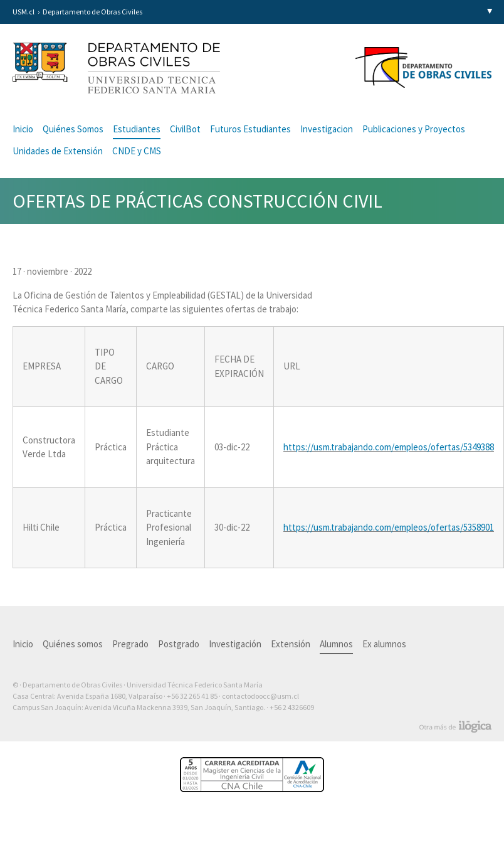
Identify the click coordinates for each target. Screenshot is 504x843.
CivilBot (185, 129)
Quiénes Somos (73, 129)
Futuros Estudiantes (250, 129)
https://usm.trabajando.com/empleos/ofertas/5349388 (389, 447)
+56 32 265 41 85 (192, 696)
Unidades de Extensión (58, 151)
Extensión (291, 644)
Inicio (23, 129)
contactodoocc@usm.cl (260, 696)
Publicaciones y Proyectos (414, 129)
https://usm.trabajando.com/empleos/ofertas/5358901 (389, 527)
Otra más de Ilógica (455, 727)
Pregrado (130, 644)
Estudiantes (137, 129)
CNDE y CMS (137, 151)
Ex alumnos (384, 644)
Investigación (235, 644)
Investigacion (327, 129)
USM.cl (24, 12)
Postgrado (179, 644)
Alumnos (336, 644)
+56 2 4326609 (292, 707)
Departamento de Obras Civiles (92, 12)
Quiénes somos (73, 644)
